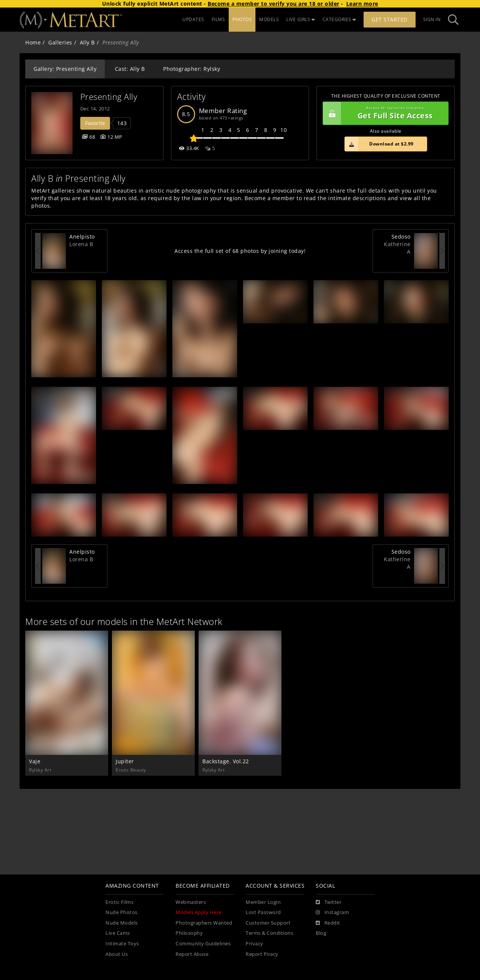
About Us (117, 954)
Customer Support (268, 923)
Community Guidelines (203, 944)
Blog (321, 933)
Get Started (390, 19)
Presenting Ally (109, 97)
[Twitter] (329, 902)
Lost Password (263, 912)
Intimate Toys (122, 944)
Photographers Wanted (204, 923)
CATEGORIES (339, 19)
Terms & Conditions (269, 933)
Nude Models (122, 923)
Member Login (263, 902)
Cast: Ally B (130, 69)
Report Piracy (262, 954)
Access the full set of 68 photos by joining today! (240, 251)
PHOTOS (242, 19)
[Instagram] (332, 913)
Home (33, 42)
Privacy (255, 944)
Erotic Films (119, 902)
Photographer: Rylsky (192, 69)
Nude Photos (122, 912)
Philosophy (189, 933)
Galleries (60, 42)
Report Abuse (192, 954)
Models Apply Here (199, 912)
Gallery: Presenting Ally (65, 69)
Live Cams (118, 933)
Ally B (87, 42)
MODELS (269, 19)
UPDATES (193, 19)
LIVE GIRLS (301, 19)
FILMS (219, 19)
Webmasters (191, 902)
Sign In (432, 19)
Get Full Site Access (384, 113)
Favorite (95, 123)
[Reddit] (328, 923)
